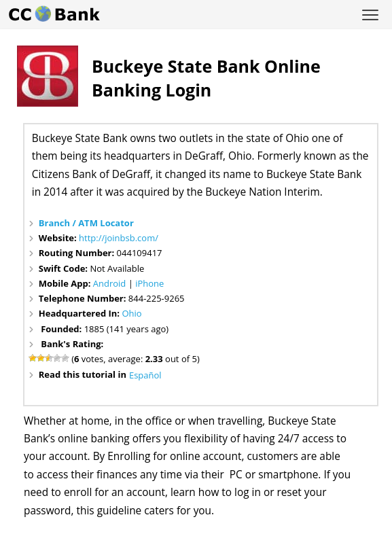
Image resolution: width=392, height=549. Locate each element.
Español (145, 375)
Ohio (131, 313)
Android (110, 283)
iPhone (149, 283)
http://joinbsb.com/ (119, 238)
